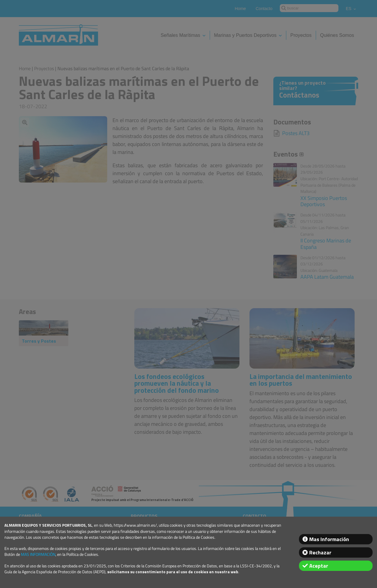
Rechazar (320, 552)
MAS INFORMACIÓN (38, 554)
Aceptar (319, 566)
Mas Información (329, 539)
